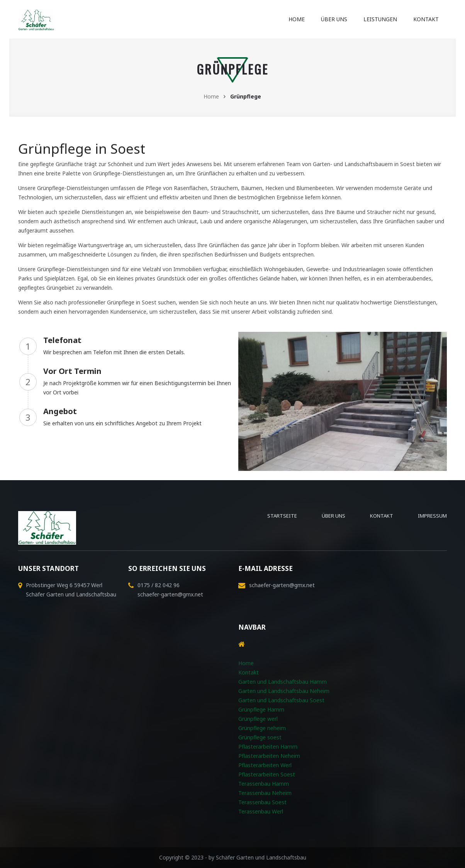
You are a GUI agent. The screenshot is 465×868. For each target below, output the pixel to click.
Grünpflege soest (260, 737)
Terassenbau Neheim (265, 793)
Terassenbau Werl (261, 811)
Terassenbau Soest (262, 802)
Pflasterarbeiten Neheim (269, 756)
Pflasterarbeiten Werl (265, 765)
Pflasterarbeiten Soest (267, 774)
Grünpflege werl (258, 719)
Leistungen (380, 19)
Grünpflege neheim (262, 728)
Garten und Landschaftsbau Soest (281, 700)
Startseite (282, 516)
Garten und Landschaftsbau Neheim (284, 691)
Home (297, 19)
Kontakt (426, 19)
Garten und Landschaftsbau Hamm (283, 682)
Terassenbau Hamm (264, 784)
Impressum (432, 516)
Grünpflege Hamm (261, 709)
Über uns (334, 19)
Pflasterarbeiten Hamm (268, 747)
